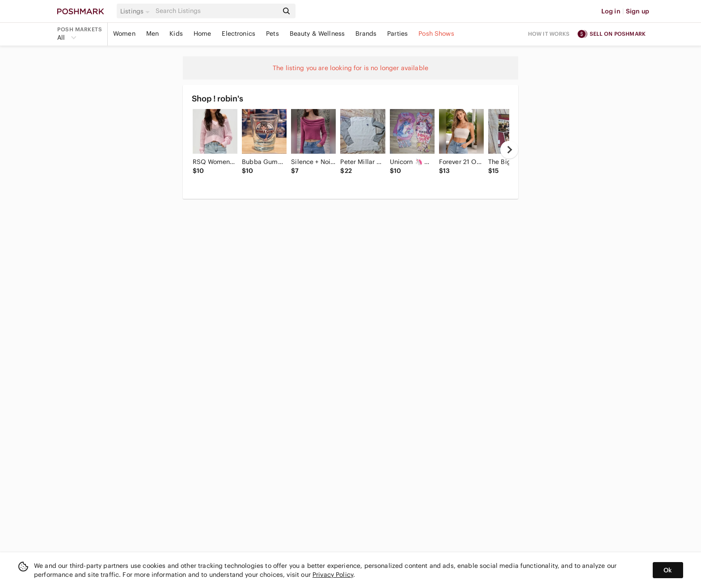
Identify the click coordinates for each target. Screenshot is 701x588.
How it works (549, 34)
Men (152, 34)
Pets (272, 34)
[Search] (216, 11)
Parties (397, 34)
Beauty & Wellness (317, 34)
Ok (668, 570)
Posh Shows (436, 34)
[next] (509, 150)
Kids (176, 34)
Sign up (638, 11)
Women (124, 34)
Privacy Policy (333, 575)
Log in (611, 11)
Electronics (239, 34)
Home (203, 34)
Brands (366, 34)
